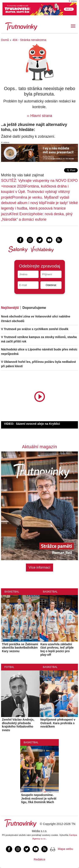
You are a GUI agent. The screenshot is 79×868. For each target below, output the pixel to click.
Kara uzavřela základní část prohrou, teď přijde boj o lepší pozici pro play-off (57, 649)
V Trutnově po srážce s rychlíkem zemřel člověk (35, 329)
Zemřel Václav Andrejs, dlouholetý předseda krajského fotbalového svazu (18, 725)
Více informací (39, 567)
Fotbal (9, 667)
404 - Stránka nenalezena (29, 40)
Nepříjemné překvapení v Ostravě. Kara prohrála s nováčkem (58, 723)
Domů (5, 40)
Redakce (39, 859)
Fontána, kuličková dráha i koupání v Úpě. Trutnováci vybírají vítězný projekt (35, 192)
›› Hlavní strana (39, 116)
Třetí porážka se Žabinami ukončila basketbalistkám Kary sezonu (20, 648)
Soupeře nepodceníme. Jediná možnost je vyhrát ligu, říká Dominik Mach (39, 799)
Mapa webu (65, 849)
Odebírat (51, 285)
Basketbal (12, 592)
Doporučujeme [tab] (34, 308)
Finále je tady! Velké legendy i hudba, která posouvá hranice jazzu (39, 208)
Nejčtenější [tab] (10, 308)
